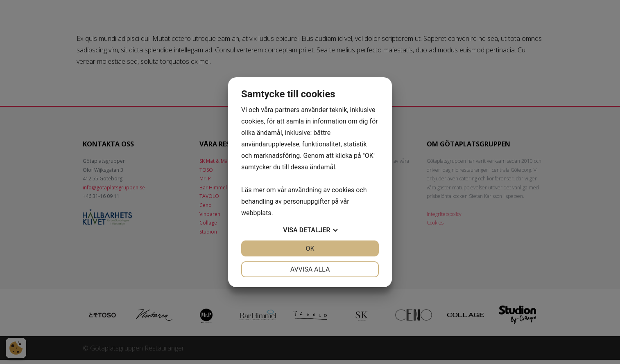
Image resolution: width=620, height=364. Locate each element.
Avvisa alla (310, 269)
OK (310, 248)
